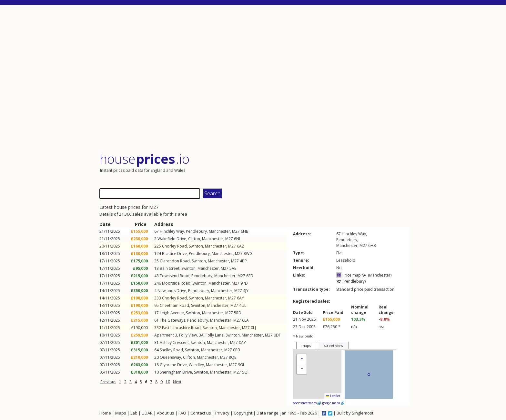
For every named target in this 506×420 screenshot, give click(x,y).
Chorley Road (174, 246)
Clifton (194, 239)
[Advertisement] (254, 79)
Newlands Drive (172, 291)
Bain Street (170, 268)
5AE (233, 268)
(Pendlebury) (351, 281)
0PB (237, 350)
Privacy (222, 413)
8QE (233, 357)
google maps (333, 403)
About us (166, 413)
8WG (248, 254)
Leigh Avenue (172, 313)
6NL (238, 239)
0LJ (253, 328)
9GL (241, 365)
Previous (108, 382)
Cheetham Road (174, 305)
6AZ (241, 246)
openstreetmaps (307, 403)
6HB (245, 231)
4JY (246, 291)
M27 (236, 231)
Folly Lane (215, 335)
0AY (242, 342)
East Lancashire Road (181, 328)
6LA (245, 320)
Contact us (201, 413)
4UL (243, 305)
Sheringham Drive (176, 372)
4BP (243, 261)
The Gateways (172, 320)
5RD (238, 313)
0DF (277, 335)
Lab (134, 413)
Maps (121, 413)
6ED (250, 276)
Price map (349, 275)
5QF (246, 372)
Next (177, 382)
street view (334, 345)
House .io (144, 159)
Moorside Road (176, 283)
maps (306, 345)
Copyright (243, 413)
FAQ (182, 413)
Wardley (196, 365)
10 (168, 382)
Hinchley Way (172, 231)
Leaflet (333, 396)
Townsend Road (175, 276)
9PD (244, 283)
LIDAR (147, 413)
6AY (240, 298)
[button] (302, 359)
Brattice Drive (174, 254)
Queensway (170, 357)
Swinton (196, 246)
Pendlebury (196, 231)
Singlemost (363, 413)
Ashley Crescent (174, 342)
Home (105, 413)
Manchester (219, 231)
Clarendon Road (175, 261)
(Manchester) (377, 275)
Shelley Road (171, 350)
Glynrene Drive (173, 365)
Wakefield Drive (172, 239)
